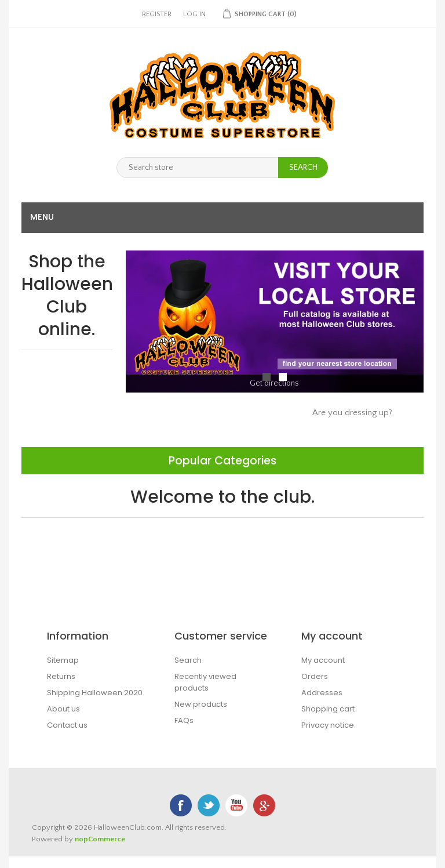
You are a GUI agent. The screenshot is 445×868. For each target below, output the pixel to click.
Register (157, 14)
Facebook (181, 805)
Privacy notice (328, 725)
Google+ (264, 805)
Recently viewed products (205, 682)
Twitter (209, 805)
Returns (61, 676)
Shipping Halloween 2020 (95, 693)
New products (201, 704)
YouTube (236, 805)
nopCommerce (100, 839)
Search (188, 660)
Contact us (67, 725)
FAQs (184, 720)
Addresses (322, 693)
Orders (315, 676)
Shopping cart (328, 709)
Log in (194, 14)
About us (63, 709)
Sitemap (63, 660)
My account (323, 660)
